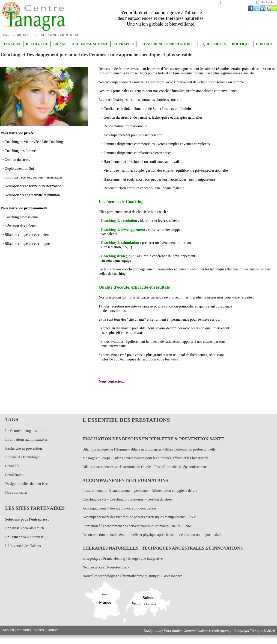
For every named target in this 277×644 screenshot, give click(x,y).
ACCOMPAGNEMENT (90, 44)
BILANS (60, 44)
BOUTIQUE (241, 44)
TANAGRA (12, 44)
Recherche (268, 2)
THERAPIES (124, 44)
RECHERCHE (37, 44)
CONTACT (264, 44)
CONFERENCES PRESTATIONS (167, 44)
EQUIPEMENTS (213, 44)
